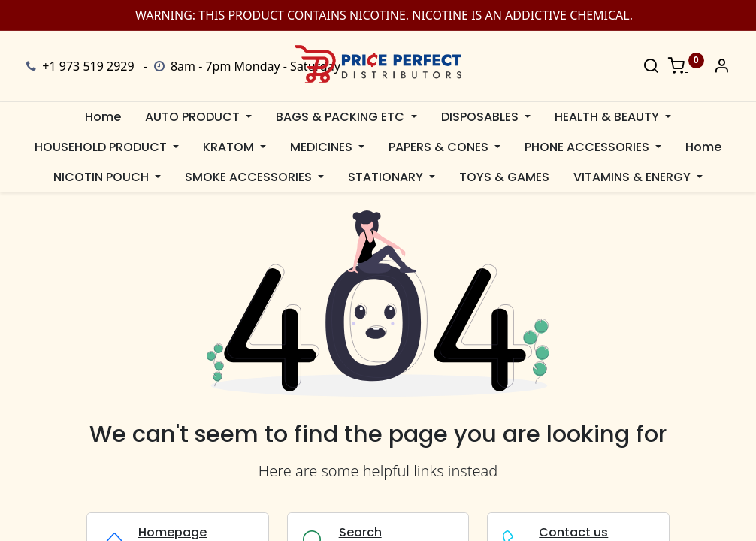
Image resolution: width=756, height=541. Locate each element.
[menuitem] (103, 117)
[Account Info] (721, 67)
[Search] (651, 67)
